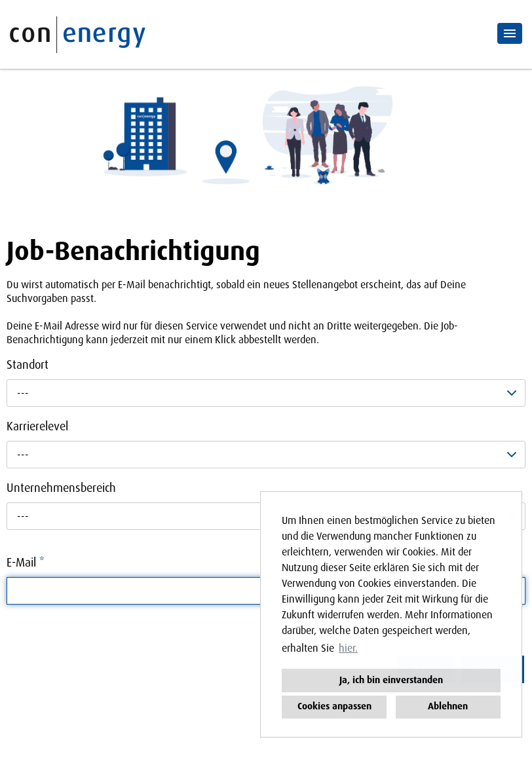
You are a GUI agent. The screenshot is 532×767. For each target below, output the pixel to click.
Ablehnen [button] (448, 706)
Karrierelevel (37, 426)
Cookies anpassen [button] (334, 706)
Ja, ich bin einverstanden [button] (391, 680)
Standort (28, 365)
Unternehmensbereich (61, 488)
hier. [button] (348, 648)
